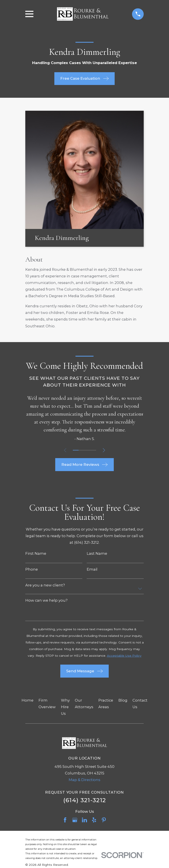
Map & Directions (84, 780)
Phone (32, 569)
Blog (123, 700)
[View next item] (105, 450)
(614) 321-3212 (85, 800)
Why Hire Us (65, 707)
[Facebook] (65, 820)
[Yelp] (94, 820)
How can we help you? (46, 600)
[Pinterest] (104, 820)
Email (92, 569)
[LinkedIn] (84, 820)
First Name (36, 554)
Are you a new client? (45, 585)
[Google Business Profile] (75, 820)
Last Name (97, 554)
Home (28, 700)
